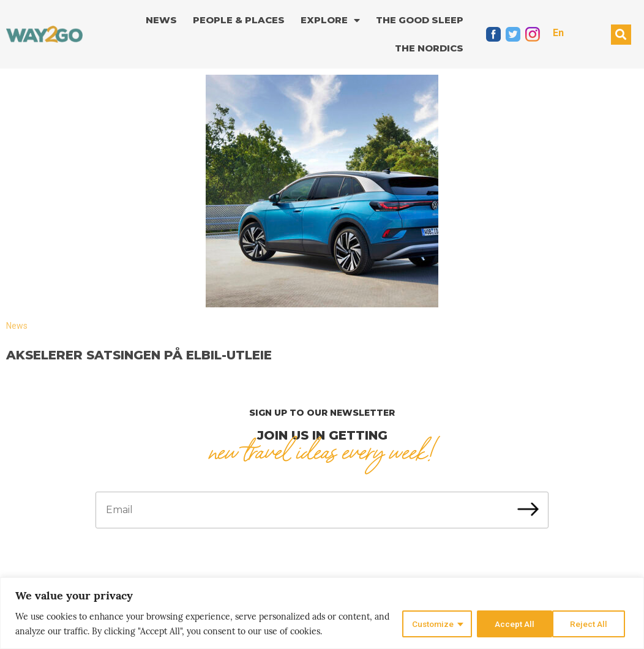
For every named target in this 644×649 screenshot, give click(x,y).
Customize (431, 624)
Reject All (512, 624)
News (161, 20)
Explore (330, 21)
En (558, 33)
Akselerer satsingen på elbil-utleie (139, 355)
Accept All (591, 624)
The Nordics (429, 48)
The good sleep (420, 20)
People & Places (239, 20)
